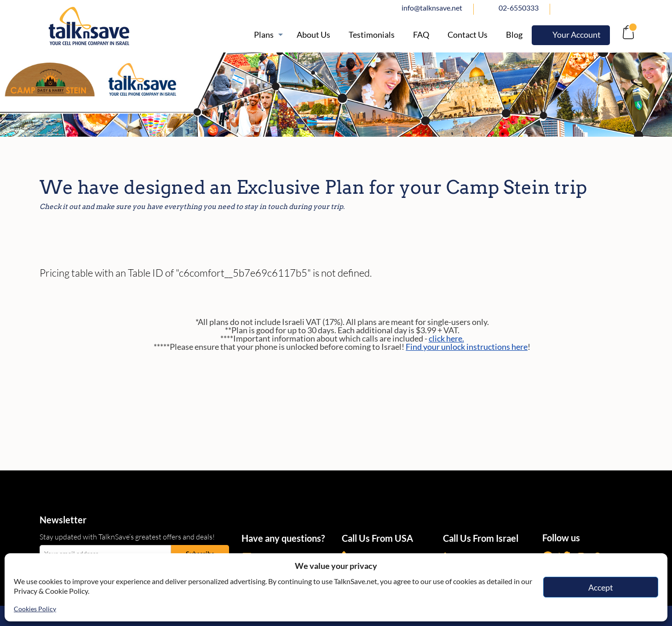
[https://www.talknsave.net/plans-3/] (266, 35)
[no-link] (627, 35)
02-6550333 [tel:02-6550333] (519, 8)
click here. (446, 338)
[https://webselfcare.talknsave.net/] (571, 35)
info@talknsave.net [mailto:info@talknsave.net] (432, 8)
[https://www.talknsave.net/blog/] (514, 35)
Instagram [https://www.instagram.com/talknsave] (608, 8)
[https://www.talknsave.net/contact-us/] (468, 35)
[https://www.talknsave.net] (134, 26)
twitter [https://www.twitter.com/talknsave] (587, 8)
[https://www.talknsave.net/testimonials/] (372, 35)
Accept (601, 587)
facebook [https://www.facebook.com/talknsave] (567, 8)
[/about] (313, 35)
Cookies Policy (35, 609)
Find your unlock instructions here (467, 347)
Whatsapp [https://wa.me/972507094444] (628, 8)
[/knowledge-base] (421, 35)
